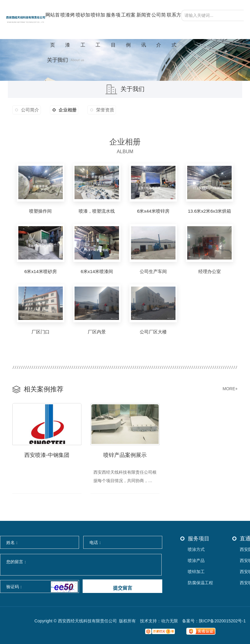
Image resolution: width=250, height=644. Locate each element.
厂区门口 (41, 332)
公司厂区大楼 (153, 332)
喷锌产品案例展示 (125, 455)
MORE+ (230, 389)
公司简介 (159, 26)
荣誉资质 (105, 110)
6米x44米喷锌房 (153, 211)
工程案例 (128, 26)
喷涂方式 (196, 550)
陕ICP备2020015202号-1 (222, 621)
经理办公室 (210, 271)
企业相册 (65, 110)
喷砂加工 (83, 26)
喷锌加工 (98, 26)
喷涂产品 (196, 561)
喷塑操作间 (40, 211)
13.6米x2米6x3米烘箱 (209, 211)
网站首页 (53, 26)
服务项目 (113, 26)
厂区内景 (97, 332)
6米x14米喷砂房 (41, 271)
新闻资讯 (144, 26)
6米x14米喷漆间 (97, 271)
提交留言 (123, 588)
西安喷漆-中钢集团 (47, 455)
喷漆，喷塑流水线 (97, 211)
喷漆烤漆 (68, 26)
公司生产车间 (153, 271)
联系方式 (174, 26)
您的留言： (81, 565)
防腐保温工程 (200, 583)
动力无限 (169, 621)
